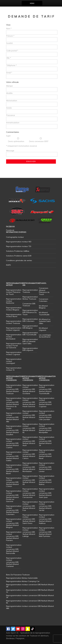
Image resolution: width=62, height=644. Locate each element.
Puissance (11, 115)
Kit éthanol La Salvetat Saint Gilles (45, 321)
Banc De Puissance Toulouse (18, 575)
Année (9, 108)
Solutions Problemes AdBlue (18, 251)
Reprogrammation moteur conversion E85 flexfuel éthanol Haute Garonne (30, 402)
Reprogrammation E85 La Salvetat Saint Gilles (30, 341)
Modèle (9, 93)
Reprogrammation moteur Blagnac (14, 309)
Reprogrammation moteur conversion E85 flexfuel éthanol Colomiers (14, 510)
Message (10, 151)
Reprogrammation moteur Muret (14, 316)
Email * (9, 73)
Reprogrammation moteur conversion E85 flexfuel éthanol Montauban (30, 467)
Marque (9, 86)
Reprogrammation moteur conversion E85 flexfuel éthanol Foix (30, 506)
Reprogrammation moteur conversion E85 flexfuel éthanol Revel (47, 454)
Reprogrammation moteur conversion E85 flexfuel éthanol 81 (30, 428)
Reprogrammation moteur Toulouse (14, 322)
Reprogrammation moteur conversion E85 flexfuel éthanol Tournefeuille (47, 389)
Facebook (10, 230)
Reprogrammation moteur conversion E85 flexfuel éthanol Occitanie (30, 389)
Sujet (8, 136)
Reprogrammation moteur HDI (19, 242)
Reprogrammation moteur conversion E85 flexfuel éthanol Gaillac (14, 456)
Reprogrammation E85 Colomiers (30, 320)
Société (9, 43)
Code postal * (12, 51)
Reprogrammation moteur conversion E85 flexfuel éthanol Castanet (14, 562)
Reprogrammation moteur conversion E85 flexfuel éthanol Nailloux (47, 519)
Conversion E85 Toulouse (29, 305)
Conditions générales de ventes (19, 260)
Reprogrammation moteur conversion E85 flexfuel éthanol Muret (14, 469)
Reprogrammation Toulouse (30, 291)
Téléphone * (11, 65)
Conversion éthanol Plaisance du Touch (44, 291)
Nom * (9, 28)
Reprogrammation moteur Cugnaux (14, 353)
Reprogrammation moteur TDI (19, 246)
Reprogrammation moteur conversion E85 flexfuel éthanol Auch (30, 441)
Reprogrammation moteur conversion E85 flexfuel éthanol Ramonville (14, 549)
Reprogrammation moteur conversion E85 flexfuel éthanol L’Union (14, 482)
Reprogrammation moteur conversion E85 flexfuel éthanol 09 (30, 480)
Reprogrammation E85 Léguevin (30, 349)
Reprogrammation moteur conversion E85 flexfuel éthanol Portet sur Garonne (14, 496)
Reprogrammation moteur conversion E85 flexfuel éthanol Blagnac (14, 523)
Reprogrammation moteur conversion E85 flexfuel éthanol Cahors (30, 454)
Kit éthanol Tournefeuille (44, 314)
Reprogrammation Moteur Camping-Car (23, 581)
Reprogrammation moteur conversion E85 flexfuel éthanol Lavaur (47, 467)
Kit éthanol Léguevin (43, 329)
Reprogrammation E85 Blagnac (30, 327)
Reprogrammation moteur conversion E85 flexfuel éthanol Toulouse (14, 389)
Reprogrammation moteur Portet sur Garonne (14, 346)
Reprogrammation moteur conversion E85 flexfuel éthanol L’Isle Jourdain (47, 415)
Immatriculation (13, 123)
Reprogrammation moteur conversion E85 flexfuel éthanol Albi (14, 417)
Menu (32, 3)
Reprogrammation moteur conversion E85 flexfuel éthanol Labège (30, 532)
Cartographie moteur (15, 237)
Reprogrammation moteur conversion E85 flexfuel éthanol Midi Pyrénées (47, 532)
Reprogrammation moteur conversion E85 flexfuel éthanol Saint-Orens (30, 519)
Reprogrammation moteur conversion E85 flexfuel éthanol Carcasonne (30, 493)
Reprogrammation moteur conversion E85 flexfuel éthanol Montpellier (47, 428)
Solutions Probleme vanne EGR (19, 256)
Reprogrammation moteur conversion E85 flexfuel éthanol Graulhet (14, 430)
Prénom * (10, 36)
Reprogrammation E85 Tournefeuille (30, 334)
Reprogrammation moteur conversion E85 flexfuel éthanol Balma (47, 480)
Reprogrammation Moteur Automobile (22, 578)
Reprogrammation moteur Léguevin (14, 329)
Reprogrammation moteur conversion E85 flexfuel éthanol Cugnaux (47, 402)
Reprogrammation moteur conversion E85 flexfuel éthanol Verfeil (47, 506)
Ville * (9, 58)
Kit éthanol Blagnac (43, 307)
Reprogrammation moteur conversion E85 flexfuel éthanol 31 (30, 415)
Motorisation (12, 101)
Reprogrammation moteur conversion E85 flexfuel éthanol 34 (47, 441)
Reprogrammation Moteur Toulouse (30, 298)
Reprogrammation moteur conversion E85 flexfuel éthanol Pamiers (14, 536)
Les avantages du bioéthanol (45, 336)
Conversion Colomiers (44, 300)
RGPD (8, 265)
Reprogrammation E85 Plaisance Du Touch (30, 312)
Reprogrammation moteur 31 (14, 369)
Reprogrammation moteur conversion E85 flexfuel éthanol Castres (14, 443)
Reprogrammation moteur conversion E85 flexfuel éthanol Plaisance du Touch (14, 403)
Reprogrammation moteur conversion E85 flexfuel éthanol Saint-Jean (47, 493)
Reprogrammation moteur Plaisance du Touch (14, 292)
